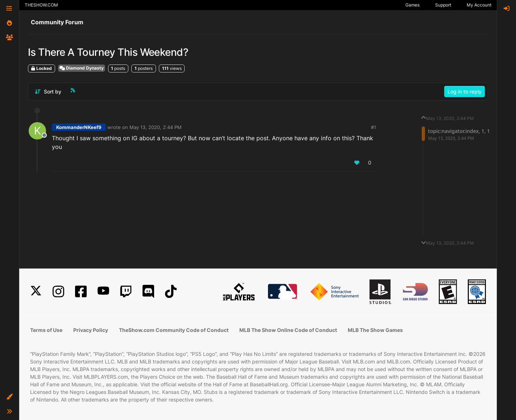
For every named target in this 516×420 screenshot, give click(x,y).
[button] (9, 397)
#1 (373, 127)
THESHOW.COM (41, 5)
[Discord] (148, 292)
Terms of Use (46, 330)
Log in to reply (465, 92)
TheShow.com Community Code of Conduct (174, 330)
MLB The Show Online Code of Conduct (288, 330)
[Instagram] (58, 292)
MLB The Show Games (375, 330)
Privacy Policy (91, 330)
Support (443, 5)
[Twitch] (126, 292)
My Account (479, 5)
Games (412, 5)
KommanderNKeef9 (79, 127)
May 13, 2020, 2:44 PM (156, 127)
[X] (36, 292)
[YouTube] (103, 292)
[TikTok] (171, 292)
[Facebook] (81, 292)
